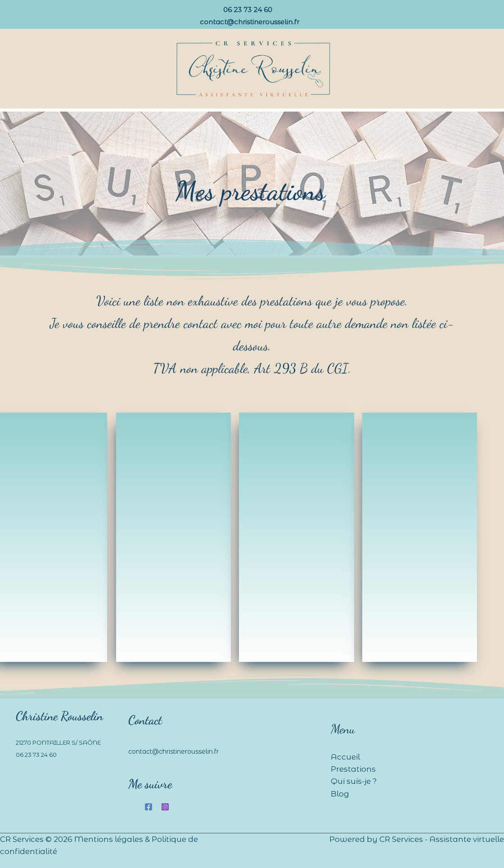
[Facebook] (148, 807)
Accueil (345, 757)
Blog (340, 794)
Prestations (353, 769)
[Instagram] (165, 807)
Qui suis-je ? (354, 781)
